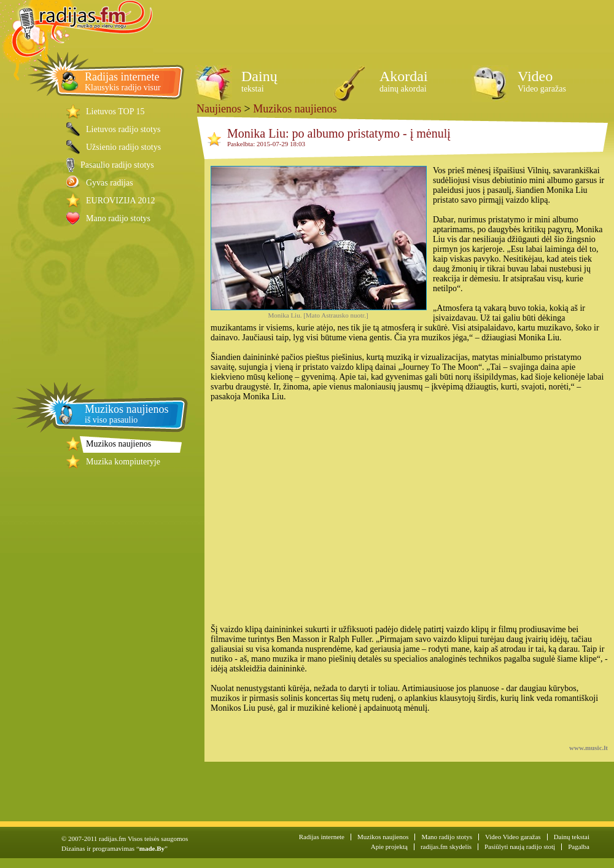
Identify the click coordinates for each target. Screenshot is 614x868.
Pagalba (579, 846)
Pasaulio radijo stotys (117, 165)
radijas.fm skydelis (446, 846)
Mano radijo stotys (118, 218)
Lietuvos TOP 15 (115, 111)
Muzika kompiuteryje (123, 462)
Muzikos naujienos (119, 444)
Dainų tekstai (572, 837)
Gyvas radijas (110, 183)
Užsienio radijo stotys (123, 147)
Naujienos (219, 109)
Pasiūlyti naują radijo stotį (520, 846)
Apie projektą (389, 846)
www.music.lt (589, 748)
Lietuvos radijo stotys (123, 129)
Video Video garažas (513, 837)
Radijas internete (322, 837)
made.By (152, 848)
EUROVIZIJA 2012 (120, 201)
